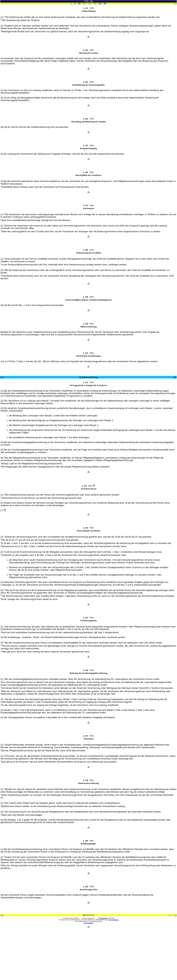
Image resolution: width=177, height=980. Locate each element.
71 (75, 3)
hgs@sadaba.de (113, 920)
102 (79, 3)
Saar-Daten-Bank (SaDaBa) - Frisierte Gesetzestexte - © (81, 918)
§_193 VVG (87, 486)
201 (105, 3)
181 (100, 3)
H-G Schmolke (103, 918)
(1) (3, 17)
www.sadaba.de (89, 923)
